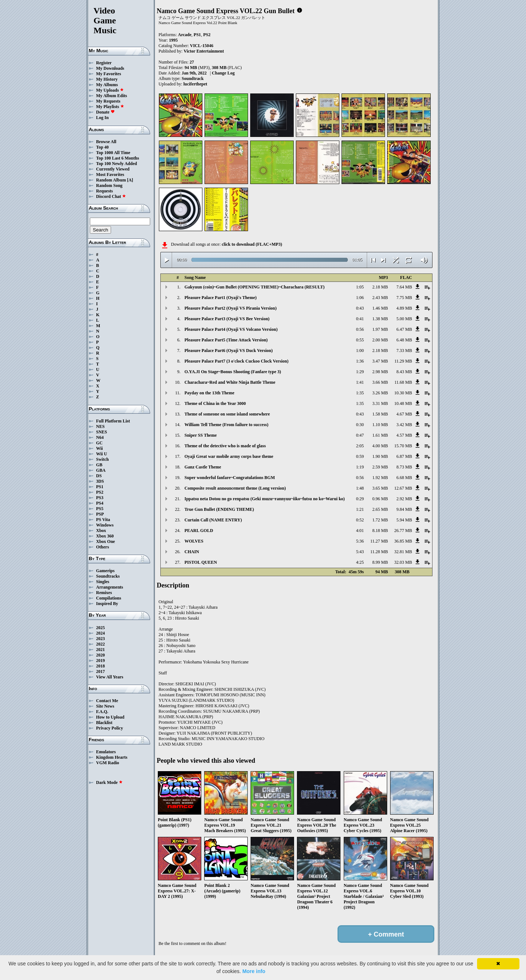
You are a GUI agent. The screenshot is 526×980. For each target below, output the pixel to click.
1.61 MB (380, 435)
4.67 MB (404, 414)
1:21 (360, 509)
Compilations (109, 598)
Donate (105, 112)
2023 (100, 639)
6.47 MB (404, 329)
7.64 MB (404, 287)
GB (99, 465)
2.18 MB (380, 287)
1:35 (360, 393)
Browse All (106, 142)
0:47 (360, 435)
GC (99, 443)
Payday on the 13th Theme (209, 393)
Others (102, 547)
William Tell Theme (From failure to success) (226, 425)
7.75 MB (404, 298)
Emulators (106, 752)
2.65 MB (380, 509)
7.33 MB (404, 351)
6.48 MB (404, 340)
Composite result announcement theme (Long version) (235, 488)
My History (107, 79)
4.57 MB (404, 435)
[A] (130, 180)
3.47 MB (380, 361)
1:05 (360, 287)
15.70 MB (403, 446)
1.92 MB (380, 478)
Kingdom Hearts (112, 757)
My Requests (108, 101)
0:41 (360, 319)
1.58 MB (380, 414)
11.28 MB (379, 552)
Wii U (102, 454)
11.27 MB (379, 541)
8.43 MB (404, 372)
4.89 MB (404, 308)
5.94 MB (404, 520)
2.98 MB (380, 372)
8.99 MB (380, 562)
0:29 (360, 499)
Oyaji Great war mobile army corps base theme (229, 456)
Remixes (104, 593)
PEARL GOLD (199, 531)
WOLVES (194, 541)
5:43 (360, 552)
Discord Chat (111, 196)
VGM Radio (108, 763)
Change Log (223, 73)
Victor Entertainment (204, 51)
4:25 (360, 562)
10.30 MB (403, 393)
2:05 (360, 446)
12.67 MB (403, 488)
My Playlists (110, 107)
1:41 (360, 382)
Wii (99, 448)
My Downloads (110, 68)
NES (100, 426)
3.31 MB (380, 403)
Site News (105, 706)
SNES (102, 432)
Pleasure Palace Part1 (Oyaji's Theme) (221, 298)
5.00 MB (404, 319)
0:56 (360, 329)
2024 (100, 633)
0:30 (360, 425)
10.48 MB (403, 403)
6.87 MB (404, 456)
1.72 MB (380, 520)
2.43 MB (380, 298)
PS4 (100, 503)
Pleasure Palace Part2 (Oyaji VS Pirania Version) (230, 308)
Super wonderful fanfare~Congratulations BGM (230, 478)
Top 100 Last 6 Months (118, 158)
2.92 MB (404, 499)
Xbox (101, 531)
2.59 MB (380, 467)
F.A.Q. (102, 712)
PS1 (100, 487)
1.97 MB (380, 329)
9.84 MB (404, 509)
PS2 (100, 492)
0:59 (360, 456)
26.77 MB (403, 531)
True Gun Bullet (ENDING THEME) (219, 509)
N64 (100, 437)
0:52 (360, 520)
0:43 (360, 308)
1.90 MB (380, 456)
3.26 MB (380, 393)
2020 (100, 655)
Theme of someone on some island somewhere (227, 414)
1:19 (360, 467)
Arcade (185, 35)
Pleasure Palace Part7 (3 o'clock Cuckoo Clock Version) (237, 361)
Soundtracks (108, 576)
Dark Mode (109, 782)
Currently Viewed (113, 169)
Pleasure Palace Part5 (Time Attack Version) (226, 340)
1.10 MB (380, 425)
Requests (104, 191)
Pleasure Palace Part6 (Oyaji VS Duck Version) (229, 351)
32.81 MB (403, 552)
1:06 (360, 298)
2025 (100, 628)
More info (254, 971)
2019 (100, 661)
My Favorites (108, 74)
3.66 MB (380, 382)
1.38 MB (380, 319)
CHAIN (192, 552)
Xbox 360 (105, 536)
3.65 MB (380, 488)
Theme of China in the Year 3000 (215, 403)
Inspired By (107, 604)
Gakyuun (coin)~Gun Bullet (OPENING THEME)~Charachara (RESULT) (255, 287)
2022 (100, 644)
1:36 (360, 361)
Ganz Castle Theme (203, 467)
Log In (102, 118)
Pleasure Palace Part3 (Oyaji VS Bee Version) (227, 319)
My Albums (107, 85)
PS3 (100, 498)
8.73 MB (404, 467)
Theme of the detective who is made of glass (225, 446)
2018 (100, 666)
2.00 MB (380, 340)
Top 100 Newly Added (117, 164)
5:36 (360, 541)
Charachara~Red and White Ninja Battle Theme (230, 382)
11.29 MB (403, 361)
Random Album (111, 180)
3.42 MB (404, 425)
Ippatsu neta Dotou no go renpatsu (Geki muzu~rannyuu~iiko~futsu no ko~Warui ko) (265, 499)
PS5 (100, 509)
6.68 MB (404, 478)
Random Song (109, 185)
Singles (103, 582)
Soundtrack (193, 79)
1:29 (360, 372)
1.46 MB (380, 308)
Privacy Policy (110, 728)
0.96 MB (380, 499)
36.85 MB (403, 541)
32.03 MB (403, 562)
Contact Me (107, 701)
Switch (102, 459)
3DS (100, 481)
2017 (100, 671)
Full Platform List (113, 421)
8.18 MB (380, 531)
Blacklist (104, 723)
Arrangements (110, 587)
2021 (100, 650)
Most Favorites (110, 175)
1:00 (360, 351)
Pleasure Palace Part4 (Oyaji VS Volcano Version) (231, 329)
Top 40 (102, 147)
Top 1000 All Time (113, 153)
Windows (105, 525)
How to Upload (110, 717)
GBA (101, 470)
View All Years (110, 677)
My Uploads (110, 90)
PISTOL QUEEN (201, 562)
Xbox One (106, 541)
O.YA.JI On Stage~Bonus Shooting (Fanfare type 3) (233, 372)
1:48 (360, 488)
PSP (100, 514)
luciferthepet (195, 84)
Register (104, 63)
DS (99, 476)
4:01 (360, 531)
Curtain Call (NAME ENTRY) (213, 520)
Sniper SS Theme (201, 435)
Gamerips (105, 571)
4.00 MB (380, 446)
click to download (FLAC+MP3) (252, 244)
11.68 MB (403, 382)
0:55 (360, 340)
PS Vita (103, 520)
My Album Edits (112, 96)
